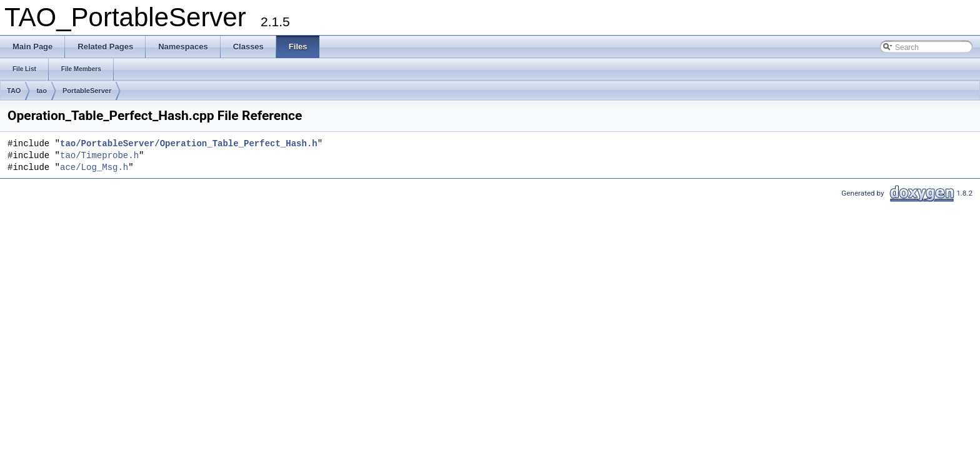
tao (42, 91)
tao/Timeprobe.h (99, 156)
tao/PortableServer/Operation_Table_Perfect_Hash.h (189, 144)
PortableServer (87, 91)
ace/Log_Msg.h (94, 168)
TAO (14, 91)
